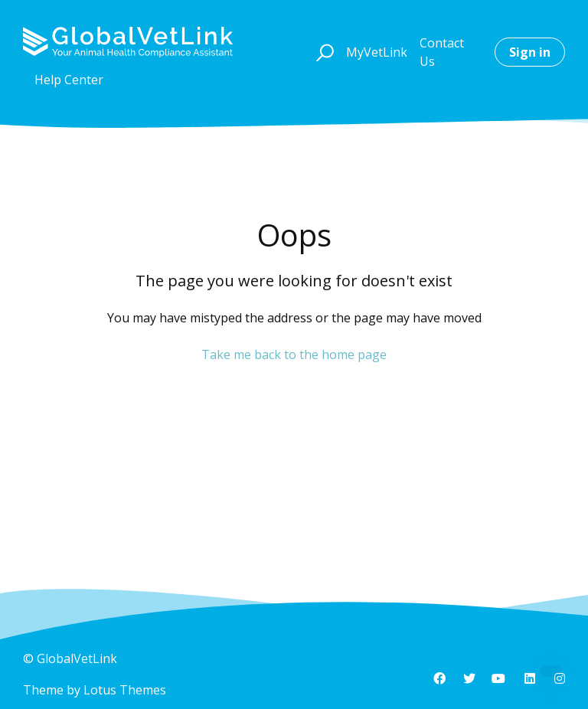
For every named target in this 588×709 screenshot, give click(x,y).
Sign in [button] (530, 52)
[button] (323, 52)
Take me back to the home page (294, 354)
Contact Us (442, 52)
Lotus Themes (125, 690)
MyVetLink (377, 52)
